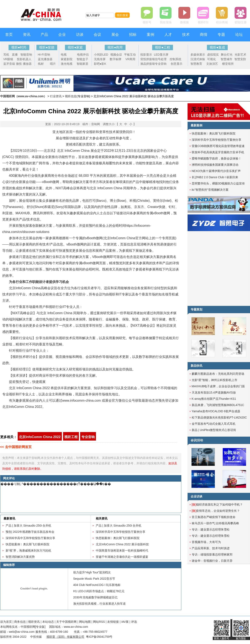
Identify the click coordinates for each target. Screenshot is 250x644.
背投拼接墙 (148, 59)
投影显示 (146, 55)
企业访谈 (197, 496)
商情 (204, 35)
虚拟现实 (213, 55)
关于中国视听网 (66, 622)
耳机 (6, 55)
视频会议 (116, 55)
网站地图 (85, 622)
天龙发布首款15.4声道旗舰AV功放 (214, 392)
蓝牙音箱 (9, 64)
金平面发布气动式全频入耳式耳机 (214, 424)
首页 (9, 35)
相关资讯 (102, 518)
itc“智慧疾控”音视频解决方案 (210, 190)
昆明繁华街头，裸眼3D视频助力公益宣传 (218, 183)
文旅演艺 (212, 64)
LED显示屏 (161, 55)
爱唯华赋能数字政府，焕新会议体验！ (216, 158)
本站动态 (48, 622)
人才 (168, 35)
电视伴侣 (83, 55)
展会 (115, 35)
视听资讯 (34, 622)
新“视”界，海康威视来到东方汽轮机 (28, 551)
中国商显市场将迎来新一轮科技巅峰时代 (122, 551)
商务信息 (20, 622)
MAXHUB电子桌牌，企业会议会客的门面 (218, 386)
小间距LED (101, 55)
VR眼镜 (8, 59)
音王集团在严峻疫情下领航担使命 (214, 517)
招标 (133, 35)
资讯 (27, 35)
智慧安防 (240, 59)
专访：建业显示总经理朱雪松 (211, 529)
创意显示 (177, 64)
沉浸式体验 (198, 59)
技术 (186, 35)
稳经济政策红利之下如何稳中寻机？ (217, 504)
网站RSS (99, 622)
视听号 (147, 22)
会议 (97, 35)
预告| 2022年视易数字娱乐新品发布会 (30, 532)
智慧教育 (196, 64)
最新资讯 (9, 518)
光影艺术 (240, 55)
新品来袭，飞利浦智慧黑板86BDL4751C (218, 405)
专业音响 (161, 64)
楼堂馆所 (228, 64)
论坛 (239, 35)
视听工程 (71, 437)
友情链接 (113, 622)
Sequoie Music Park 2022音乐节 (94, 579)
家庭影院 (67, 59)
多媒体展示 (198, 55)
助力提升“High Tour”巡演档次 (92, 572)
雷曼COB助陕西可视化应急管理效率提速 (218, 146)
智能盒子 (82, 59)
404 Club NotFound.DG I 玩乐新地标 (97, 585)
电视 (64, 55)
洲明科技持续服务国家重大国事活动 (215, 165)
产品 (44, 35)
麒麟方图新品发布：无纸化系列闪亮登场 (218, 374)
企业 (62, 35)
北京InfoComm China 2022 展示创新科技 (122, 544)
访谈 (80, 35)
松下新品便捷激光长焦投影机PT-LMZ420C (219, 417)
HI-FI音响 (44, 55)
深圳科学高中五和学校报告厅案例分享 (30, 538)
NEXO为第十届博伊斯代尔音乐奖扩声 (216, 171)
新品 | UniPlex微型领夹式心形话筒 (214, 430)
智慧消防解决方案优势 (20, 557)
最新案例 (197, 125)
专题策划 (197, 309)
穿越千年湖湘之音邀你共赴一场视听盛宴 (122, 557)
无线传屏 (100, 59)
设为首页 (6, 622)
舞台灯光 (227, 55)
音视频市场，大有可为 (206, 542)
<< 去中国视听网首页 (16, 447)
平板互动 (130, 55)
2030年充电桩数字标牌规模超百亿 (95, 597)
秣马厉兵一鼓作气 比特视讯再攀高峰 (215, 523)
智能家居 (82, 64)
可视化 (211, 59)
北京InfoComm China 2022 (40, 437)
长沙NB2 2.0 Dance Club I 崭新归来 (215, 177)
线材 (41, 64)
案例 (150, 35)
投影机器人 (24, 59)
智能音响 (26, 55)
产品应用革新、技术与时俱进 (211, 548)
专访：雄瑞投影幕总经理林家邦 (212, 554)
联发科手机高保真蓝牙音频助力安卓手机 (218, 152)
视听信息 (71, 96)
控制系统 (175, 59)
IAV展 (125, 622)
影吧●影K (100, 64)
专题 (221, 35)
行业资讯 (56, 96)
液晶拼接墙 (148, 64)
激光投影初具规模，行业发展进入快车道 (100, 604)
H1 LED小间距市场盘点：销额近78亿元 (99, 591)
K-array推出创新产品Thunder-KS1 (214, 399)
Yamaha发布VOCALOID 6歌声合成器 (216, 411)
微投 (19, 64)
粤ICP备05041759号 (99, 637)
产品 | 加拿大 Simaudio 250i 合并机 (29, 526)
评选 (134, 622)
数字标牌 (116, 59)
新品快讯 (197, 366)
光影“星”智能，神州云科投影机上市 (215, 380)
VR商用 (130, 59)
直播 (15, 55)
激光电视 (67, 64)
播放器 (27, 64)
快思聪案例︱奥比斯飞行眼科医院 (27, 544)
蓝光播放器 (45, 59)
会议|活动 (197, 440)
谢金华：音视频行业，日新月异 (212, 561)
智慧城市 (226, 59)
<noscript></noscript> (90, 497)
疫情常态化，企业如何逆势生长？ (216, 511)
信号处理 (161, 59)
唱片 (53, 64)
